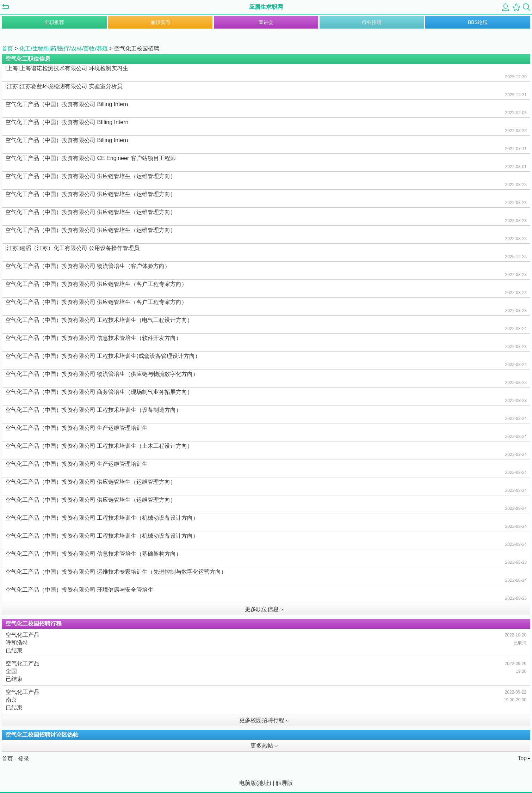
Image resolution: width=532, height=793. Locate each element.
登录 (24, 759)
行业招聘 (372, 22)
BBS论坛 (478, 22)
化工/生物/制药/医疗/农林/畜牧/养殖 (64, 48)
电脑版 (248, 783)
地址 (264, 783)
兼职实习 (160, 22)
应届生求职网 (266, 7)
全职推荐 (54, 22)
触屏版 (284, 783)
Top (522, 758)
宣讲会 (266, 22)
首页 (7, 48)
